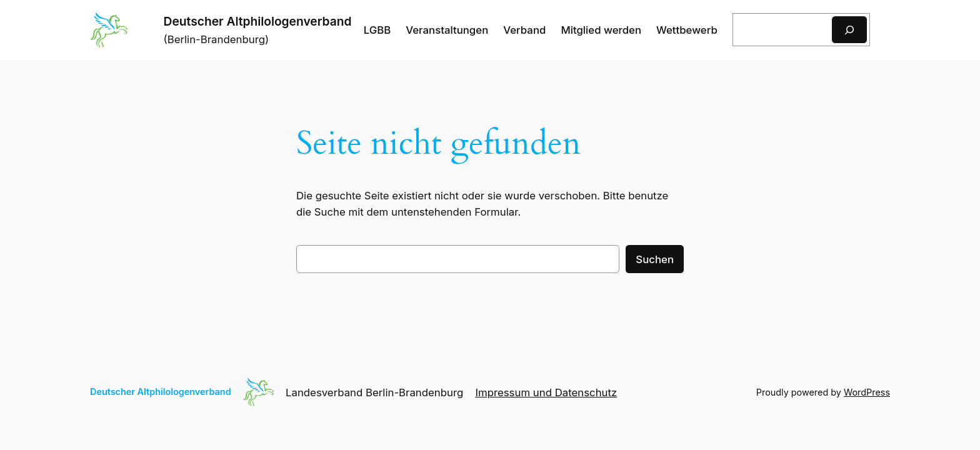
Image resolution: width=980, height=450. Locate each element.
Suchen (655, 259)
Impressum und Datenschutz (546, 392)
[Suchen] (849, 30)
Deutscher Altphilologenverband (258, 21)
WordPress (867, 392)
